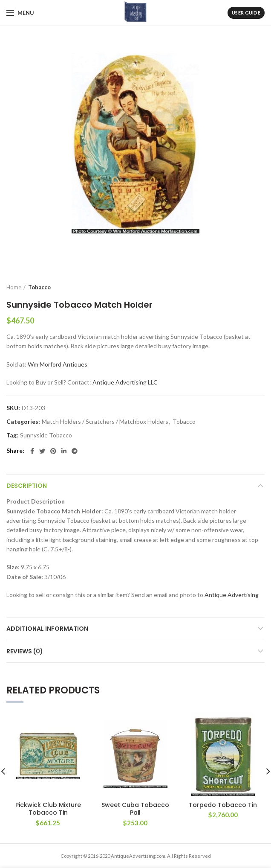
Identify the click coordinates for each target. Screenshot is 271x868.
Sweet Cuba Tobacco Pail (135, 809)
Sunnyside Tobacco (46, 435)
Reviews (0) (25, 651)
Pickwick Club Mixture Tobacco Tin (48, 809)
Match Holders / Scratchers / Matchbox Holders (105, 422)
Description (27, 486)
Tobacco (39, 287)
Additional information (47, 629)
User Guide (246, 13)
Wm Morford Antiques (58, 364)
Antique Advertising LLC (125, 382)
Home (14, 287)
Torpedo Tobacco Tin (223, 805)
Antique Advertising (232, 595)
